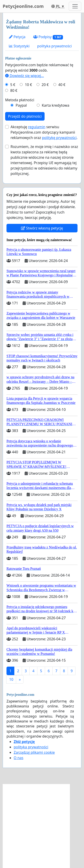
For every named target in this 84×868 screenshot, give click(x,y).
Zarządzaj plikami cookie (34, 752)
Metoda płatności (20, 100)
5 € (13, 85)
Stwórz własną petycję (42, 228)
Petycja (17, 37)
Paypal (21, 105)
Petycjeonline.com (23, 6)
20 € (45, 85)
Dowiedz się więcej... (25, 76)
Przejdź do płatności (25, 116)
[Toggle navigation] (75, 6)
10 (11, 679)
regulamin (37, 127)
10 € (28, 85)
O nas (18, 758)
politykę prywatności (59, 138)
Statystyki (19, 46)
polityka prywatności (54, 46)
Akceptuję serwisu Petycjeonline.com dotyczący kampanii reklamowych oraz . (44, 132)
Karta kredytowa (55, 105)
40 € (62, 85)
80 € (14, 90)
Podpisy (48, 37)
